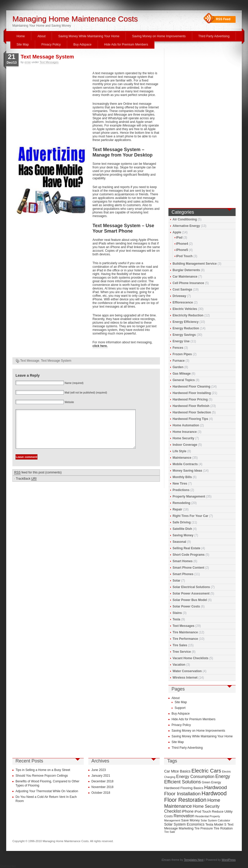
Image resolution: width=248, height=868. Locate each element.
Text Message (30, 361)
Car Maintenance (185, 277)
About (41, 36)
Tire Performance (185, 639)
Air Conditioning (185, 219)
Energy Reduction (186, 328)
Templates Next (194, 860)
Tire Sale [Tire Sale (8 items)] (169, 832)
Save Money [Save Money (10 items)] (190, 820)
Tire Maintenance (185, 632)
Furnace (179, 361)
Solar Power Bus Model (190, 600)
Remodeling (181, 503)
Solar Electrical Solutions (191, 587)
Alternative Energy (186, 226)
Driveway (179, 296)
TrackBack (26, 487)
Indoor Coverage (185, 445)
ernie (28, 62)
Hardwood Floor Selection (192, 412)
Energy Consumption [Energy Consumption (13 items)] (195, 777)
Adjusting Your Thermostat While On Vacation (47, 791)
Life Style (179, 451)
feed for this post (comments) (38, 480)
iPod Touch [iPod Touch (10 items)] (203, 811)
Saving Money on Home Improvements (159, 36)
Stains (177, 613)
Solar (176, 581)
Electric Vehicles (185, 309)
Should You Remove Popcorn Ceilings (42, 776)
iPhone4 (182, 244)
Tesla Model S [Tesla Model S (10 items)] (216, 824)
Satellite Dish (182, 529)
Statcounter (8, 866)
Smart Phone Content (188, 568)
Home (21, 36)
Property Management (189, 496)
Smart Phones (183, 574)
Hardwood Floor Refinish (191, 406)
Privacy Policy (51, 44)
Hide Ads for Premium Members (126, 44)
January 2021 (101, 776)
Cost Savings (182, 290)
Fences (178, 348)
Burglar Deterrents (186, 270)
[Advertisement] (51, 106)
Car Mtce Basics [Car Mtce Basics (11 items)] (177, 771)
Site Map (23, 44)
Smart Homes (183, 561)
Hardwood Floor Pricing (190, 399)
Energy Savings (184, 335)
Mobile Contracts (185, 464)
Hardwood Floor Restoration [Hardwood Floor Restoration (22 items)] (195, 797)
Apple (177, 232)
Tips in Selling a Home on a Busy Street (43, 770)
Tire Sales (180, 645)
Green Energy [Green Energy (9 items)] (211, 782)
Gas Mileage (182, 374)
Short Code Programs (189, 555)
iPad (179, 238)
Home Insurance (185, 432)
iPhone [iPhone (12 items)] (188, 811)
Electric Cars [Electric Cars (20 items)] (206, 771)
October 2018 (101, 793)
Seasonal (179, 542)
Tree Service (182, 652)
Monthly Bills (182, 477)
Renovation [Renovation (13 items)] (184, 816)
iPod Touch (184, 256)
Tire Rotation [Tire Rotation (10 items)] (223, 828)
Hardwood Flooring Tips (190, 419)
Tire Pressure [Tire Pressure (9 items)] (203, 828)
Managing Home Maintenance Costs (75, 19)
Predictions (181, 490)
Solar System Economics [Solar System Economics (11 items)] (184, 824)
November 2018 (102, 787)
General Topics (184, 380)
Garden (178, 367)
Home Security (183, 438)
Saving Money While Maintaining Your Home (89, 36)
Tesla (176, 619)
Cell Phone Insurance (188, 283)
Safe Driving (182, 522)
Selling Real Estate (186, 548)
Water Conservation (187, 671)
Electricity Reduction (188, 315)
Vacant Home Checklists (191, 658)
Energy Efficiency (186, 322)
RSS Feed (223, 19)
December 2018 (102, 781)
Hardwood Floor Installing (192, 393)
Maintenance (182, 458)
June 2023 (99, 770)
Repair (177, 509)
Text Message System (47, 57)
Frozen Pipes (182, 354)
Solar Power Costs (186, 606)
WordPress (229, 860)
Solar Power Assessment (191, 593)
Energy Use (181, 341)
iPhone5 (182, 250)
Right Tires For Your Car (190, 516)
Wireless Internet (185, 678)
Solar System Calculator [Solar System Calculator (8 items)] (215, 820)
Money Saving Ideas (187, 471)
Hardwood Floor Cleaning (191, 387)
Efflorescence (183, 302)
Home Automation (186, 425)
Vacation (179, 665)
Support (180, 708)
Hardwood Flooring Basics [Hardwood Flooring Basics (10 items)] (184, 788)
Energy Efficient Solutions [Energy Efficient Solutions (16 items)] (197, 779)
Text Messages (49, 62)
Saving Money (183, 535)
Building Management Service (195, 264)
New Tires (180, 484)
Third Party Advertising (214, 36)
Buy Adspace (82, 44)
